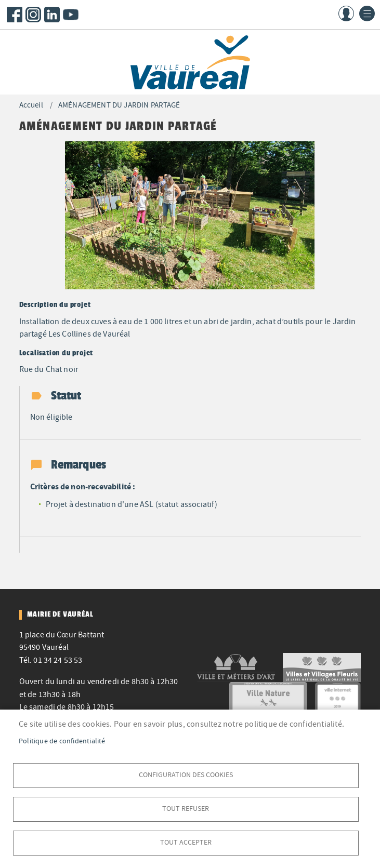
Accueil (31, 105)
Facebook (15, 15)
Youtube (71, 15)
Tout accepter (186, 842)
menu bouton (367, 14)
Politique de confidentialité (62, 741)
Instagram (33, 15)
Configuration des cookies (186, 775)
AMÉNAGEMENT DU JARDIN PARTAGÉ (119, 105)
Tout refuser (186, 809)
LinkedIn (52, 15)
